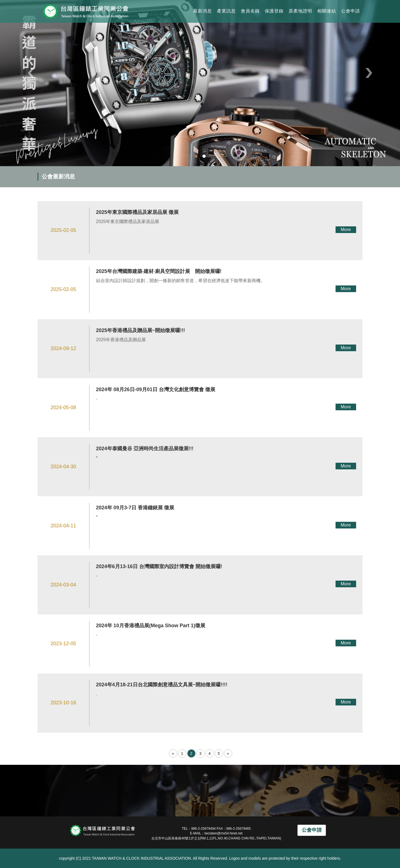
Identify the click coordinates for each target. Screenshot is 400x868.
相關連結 (327, 11)
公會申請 (351, 11)
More (346, 230)
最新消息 (202, 11)
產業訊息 (226, 11)
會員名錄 (250, 11)
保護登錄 (274, 11)
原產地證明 (300, 11)
